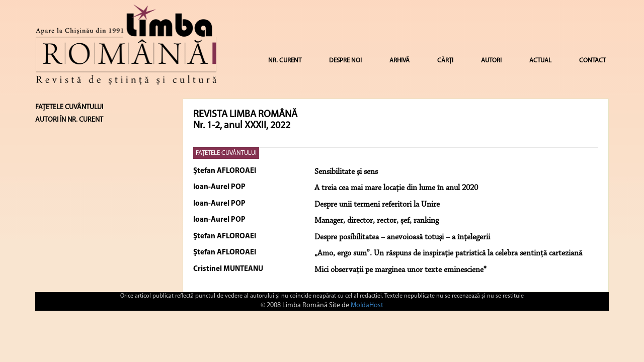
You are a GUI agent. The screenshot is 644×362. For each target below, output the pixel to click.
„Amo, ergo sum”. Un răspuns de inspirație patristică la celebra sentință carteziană (448, 253)
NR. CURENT (285, 61)
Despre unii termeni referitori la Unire (377, 205)
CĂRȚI (445, 61)
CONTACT (592, 61)
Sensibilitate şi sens (346, 172)
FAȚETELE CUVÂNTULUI (226, 153)
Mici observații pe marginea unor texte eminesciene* (400, 270)
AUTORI (491, 61)
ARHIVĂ (399, 61)
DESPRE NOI (345, 61)
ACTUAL (540, 61)
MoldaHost (367, 305)
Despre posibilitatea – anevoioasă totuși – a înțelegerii (402, 237)
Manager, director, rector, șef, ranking (377, 221)
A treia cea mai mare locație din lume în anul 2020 (396, 188)
